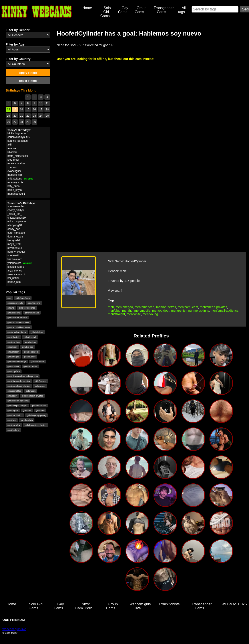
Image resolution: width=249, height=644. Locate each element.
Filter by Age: (16, 44)
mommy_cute (16, 182)
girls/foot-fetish (30, 366)
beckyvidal (14, 240)
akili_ (11, 145)
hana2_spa (14, 282)
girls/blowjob (13, 337)
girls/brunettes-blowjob (36, 425)
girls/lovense (30, 357)
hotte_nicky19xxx (18, 156)
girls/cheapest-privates (32, 396)
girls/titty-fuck (14, 371)
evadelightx (14, 171)
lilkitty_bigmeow (17, 133)
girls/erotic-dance (27, 308)
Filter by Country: (19, 59)
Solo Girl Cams (106, 12)
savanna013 (15, 248)
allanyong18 (15, 225)
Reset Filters (28, 81)
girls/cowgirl (41, 381)
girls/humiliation (15, 415)
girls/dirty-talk (30, 337)
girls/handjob (27, 420)
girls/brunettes (38, 362)
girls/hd (11, 308)
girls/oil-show (37, 332)
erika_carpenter (17, 221)
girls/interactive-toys (17, 362)
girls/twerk (12, 347)
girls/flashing (13, 430)
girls (10, 298)
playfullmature (16, 267)
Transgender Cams (164, 10)
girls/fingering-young (36, 415)
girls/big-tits (13, 410)
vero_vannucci (16, 274)
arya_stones (15, 271)
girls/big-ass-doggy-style (19, 381)
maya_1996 (15, 244)
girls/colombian (39, 406)
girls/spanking (14, 313)
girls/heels (31, 391)
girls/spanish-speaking (18, 401)
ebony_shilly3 (16, 210)
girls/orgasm (13, 352)
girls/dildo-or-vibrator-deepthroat (23, 376)
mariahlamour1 (16, 194)
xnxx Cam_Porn (84, 606)
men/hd (127, 311)
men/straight (117, 314)
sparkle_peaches (18, 141)
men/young (150, 314)
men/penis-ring (181, 311)
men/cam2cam (188, 307)
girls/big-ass (27, 347)
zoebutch (13, 167)
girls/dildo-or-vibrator (17, 318)
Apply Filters (28, 73)
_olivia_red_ (15, 214)
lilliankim (13, 152)
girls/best (12, 420)
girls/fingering (34, 303)
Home (87, 8)
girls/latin (40, 410)
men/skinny (201, 311)
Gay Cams (123, 10)
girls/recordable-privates (19, 327)
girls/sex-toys (14, 342)
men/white (134, 314)
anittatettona (20, 179)
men (111, 307)
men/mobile (142, 311)
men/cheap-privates (214, 307)
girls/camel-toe (14, 391)
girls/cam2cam (23, 298)
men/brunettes (166, 307)
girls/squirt (12, 396)
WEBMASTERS (234, 604)
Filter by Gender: (18, 30)
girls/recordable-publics (19, 322)
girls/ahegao (13, 357)
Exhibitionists (169, 604)
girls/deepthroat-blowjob (19, 386)
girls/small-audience (17, 332)
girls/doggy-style (15, 303)
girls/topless (30, 342)
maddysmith (15, 175)
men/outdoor (161, 311)
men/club (114, 311)
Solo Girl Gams (36, 606)
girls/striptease (32, 313)
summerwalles (16, 206)
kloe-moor (13, 160)
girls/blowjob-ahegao (17, 406)
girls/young (40, 386)
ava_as (12, 148)
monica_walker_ (17, 163)
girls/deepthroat (31, 352)
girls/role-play (14, 425)
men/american (144, 307)
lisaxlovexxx (15, 259)
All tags (182, 10)
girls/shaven (13, 366)
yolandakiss (20, 263)
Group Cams (141, 10)
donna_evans (16, 237)
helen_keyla (15, 190)
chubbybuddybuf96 (19, 137)
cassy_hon (14, 229)
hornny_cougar (16, 252)
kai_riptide (14, 278)
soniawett (13, 255)
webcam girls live (140, 606)
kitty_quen (14, 186)
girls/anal (27, 410)
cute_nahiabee (16, 233)
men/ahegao (124, 307)
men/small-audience (224, 311)
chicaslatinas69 (17, 218)
